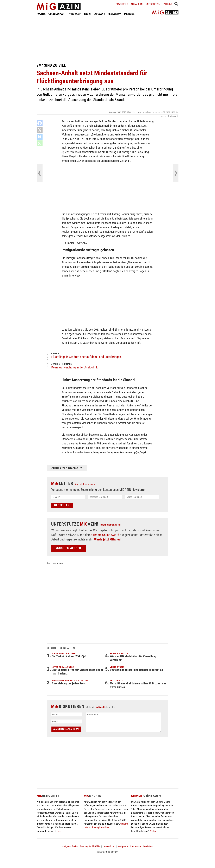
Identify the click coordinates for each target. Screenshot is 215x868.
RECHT (88, 14)
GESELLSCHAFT (57, 14)
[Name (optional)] (142, 497)
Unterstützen (153, 4)
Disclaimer (148, 846)
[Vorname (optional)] (105, 497)
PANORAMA (75, 14)
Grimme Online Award (105, 535)
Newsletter (122, 4)
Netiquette (101, 707)
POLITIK (41, 14)
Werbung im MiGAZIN (90, 846)
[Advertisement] (108, 39)
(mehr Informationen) (85, 484)
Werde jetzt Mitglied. (108, 539)
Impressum (136, 846)
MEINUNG (129, 14)
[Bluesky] (40, 137)
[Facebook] (40, 123)
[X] (40, 130)
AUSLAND (100, 14)
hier (59, 831)
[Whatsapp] (40, 143)
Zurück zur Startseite (67, 468)
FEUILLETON (115, 14)
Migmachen (137, 4)
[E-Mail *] (68, 497)
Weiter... (154, 831)
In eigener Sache (70, 846)
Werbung (168, 4)
